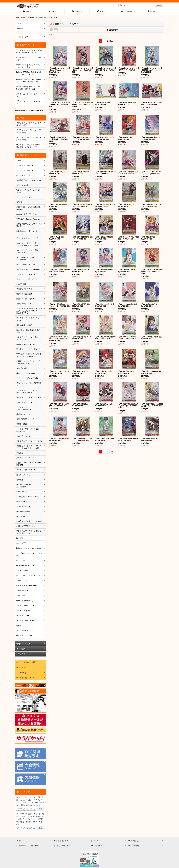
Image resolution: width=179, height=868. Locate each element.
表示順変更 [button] (112, 30)
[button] (152, 12)
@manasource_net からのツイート (29, 111)
